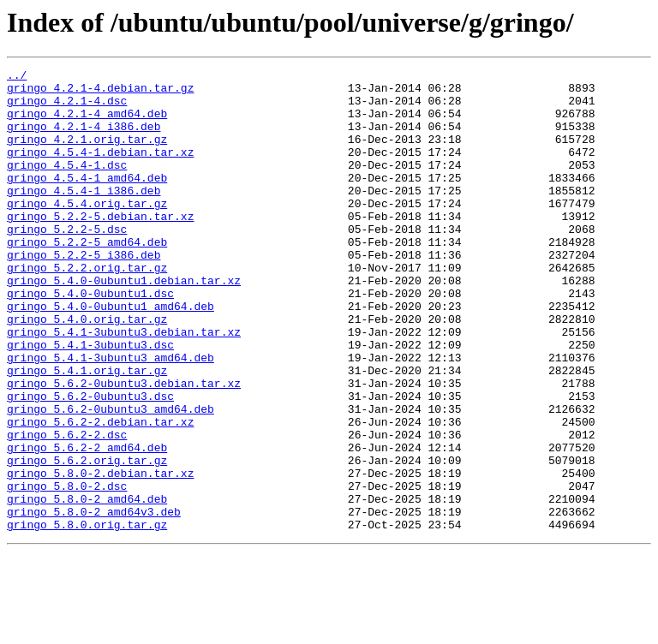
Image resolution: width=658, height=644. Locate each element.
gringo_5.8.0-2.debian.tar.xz (100, 555)
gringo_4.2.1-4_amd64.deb (87, 123)
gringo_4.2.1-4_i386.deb (84, 139)
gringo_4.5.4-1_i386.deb (84, 216)
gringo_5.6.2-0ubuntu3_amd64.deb (111, 478)
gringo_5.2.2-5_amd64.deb (87, 277)
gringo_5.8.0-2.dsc (67, 570)
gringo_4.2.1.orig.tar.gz (87, 154)
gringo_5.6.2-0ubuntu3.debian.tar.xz (124, 447)
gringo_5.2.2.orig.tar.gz (87, 308)
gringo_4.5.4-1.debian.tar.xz (100, 170)
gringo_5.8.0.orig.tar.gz (87, 617)
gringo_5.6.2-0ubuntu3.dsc (90, 462)
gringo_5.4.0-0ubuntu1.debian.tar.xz (124, 324)
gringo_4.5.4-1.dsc (67, 185)
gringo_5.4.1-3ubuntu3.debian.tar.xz (124, 385)
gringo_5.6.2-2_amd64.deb (87, 524)
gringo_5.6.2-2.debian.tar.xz (100, 493)
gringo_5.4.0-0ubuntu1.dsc (90, 339)
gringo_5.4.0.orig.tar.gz (87, 370)
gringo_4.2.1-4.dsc (67, 108)
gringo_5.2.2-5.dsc (67, 262)
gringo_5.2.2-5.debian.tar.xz (100, 247)
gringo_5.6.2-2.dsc (67, 509)
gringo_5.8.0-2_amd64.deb (87, 586)
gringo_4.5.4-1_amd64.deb (87, 200)
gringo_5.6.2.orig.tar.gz (87, 540)
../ (17, 77)
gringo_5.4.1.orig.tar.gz (87, 432)
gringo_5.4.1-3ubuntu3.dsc (90, 401)
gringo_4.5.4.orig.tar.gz (87, 231)
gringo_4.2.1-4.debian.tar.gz (100, 92)
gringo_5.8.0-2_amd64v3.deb (94, 601)
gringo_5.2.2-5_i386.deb (84, 293)
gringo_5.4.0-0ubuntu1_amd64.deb (111, 355)
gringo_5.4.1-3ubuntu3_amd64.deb (111, 416)
